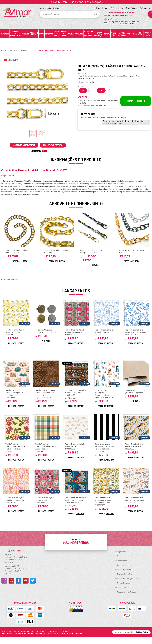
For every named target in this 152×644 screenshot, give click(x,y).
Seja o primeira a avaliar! (86, 82)
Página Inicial (122, 552)
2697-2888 (10, 562)
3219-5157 (114, 19)
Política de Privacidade (125, 570)
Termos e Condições (124, 574)
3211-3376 (10, 574)
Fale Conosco (132, 8)
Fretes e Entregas (123, 583)
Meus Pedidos (103, 8)
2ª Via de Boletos (123, 588)
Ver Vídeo (11, 60)
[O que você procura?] (95, 14)
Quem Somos (122, 561)
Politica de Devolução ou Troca (128, 579)
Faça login (57, 8)
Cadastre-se (146, 8)
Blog (119, 556)
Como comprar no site (125, 565)
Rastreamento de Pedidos (127, 592)
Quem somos (118, 8)
